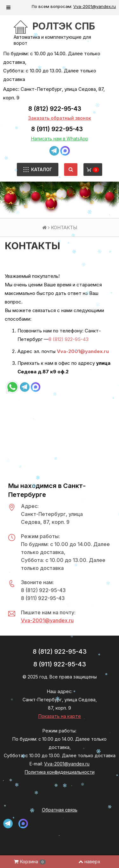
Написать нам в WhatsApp (60, 139)
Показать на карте (60, 716)
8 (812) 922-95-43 (55, 109)
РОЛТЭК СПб (64, 26)
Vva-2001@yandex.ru (95, 6)
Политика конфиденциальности (60, 772)
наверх (89, 861)
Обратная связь (60, 810)
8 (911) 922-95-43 (57, 129)
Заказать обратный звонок (60, 118)
